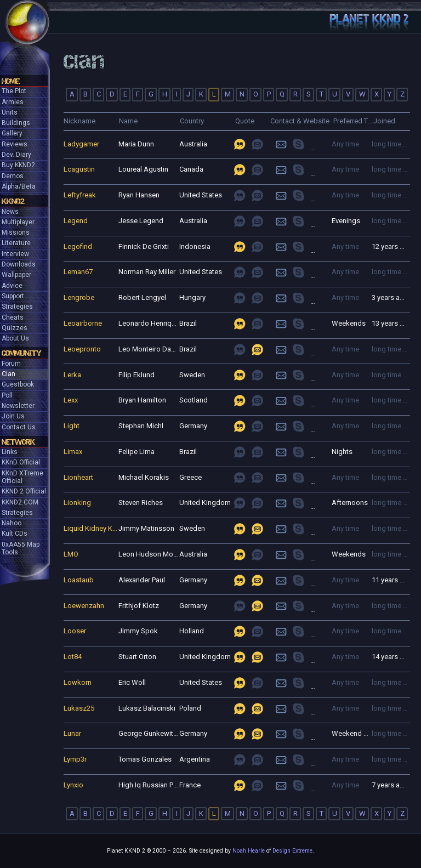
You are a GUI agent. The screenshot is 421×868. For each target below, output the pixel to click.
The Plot (14, 91)
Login (281, 144)
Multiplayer (18, 222)
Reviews (15, 144)
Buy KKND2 (18, 165)
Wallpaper (16, 275)
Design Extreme (292, 851)
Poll (7, 395)
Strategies (17, 307)
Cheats (13, 317)
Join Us (13, 416)
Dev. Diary (16, 155)
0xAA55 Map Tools (21, 548)
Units (10, 112)
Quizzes (15, 328)
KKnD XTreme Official (22, 477)
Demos (13, 176)
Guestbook (18, 384)
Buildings (16, 123)
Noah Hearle (249, 851)
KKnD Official (21, 462)
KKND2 (13, 201)
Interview (15, 254)
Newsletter (18, 406)
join (306, 144)
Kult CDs (15, 534)
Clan (8, 374)
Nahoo (12, 523)
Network (18, 442)
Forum (11, 364)
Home (11, 81)
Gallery (12, 133)
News (10, 212)
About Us (15, 338)
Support (13, 296)
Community (21, 353)
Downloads (19, 264)
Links (10, 452)
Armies (13, 102)
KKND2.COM (20, 502)
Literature (16, 243)
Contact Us (19, 427)
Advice (12, 286)
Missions (16, 232)
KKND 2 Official (24, 491)
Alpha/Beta (19, 186)
